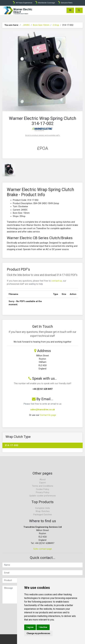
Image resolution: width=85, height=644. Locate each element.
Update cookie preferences (42, 496)
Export (43, 483)
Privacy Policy (43, 492)
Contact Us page (48, 415)
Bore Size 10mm (41, 25)
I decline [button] (43, 627)
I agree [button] (30, 627)
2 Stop (56, 25)
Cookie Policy (43, 489)
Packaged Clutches (43, 515)
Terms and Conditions (43, 486)
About (43, 480)
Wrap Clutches (43, 511)
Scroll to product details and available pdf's (42, 135)
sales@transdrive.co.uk (43, 410)
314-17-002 (12, 445)
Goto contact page (43, 549)
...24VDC (26, 25)
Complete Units (42, 508)
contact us (57, 281)
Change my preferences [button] (38, 633)
